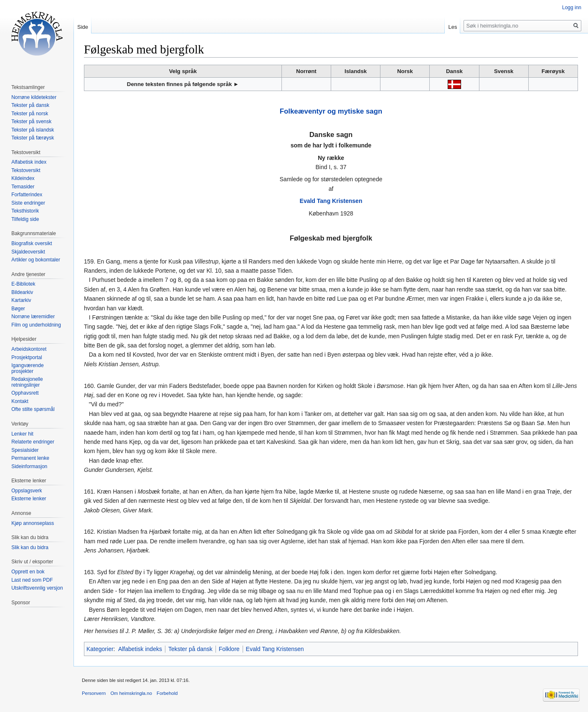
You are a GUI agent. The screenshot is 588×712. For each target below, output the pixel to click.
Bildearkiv (22, 292)
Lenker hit (22, 434)
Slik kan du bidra (30, 547)
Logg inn (572, 8)
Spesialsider (25, 450)
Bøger (18, 309)
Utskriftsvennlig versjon (37, 588)
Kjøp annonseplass (33, 523)
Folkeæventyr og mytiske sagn (331, 111)
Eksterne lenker (29, 499)
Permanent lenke (30, 458)
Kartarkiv (21, 300)
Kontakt (20, 401)
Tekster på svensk (31, 122)
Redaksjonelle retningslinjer (27, 382)
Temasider (23, 187)
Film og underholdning (36, 325)
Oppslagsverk (27, 491)
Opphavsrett (25, 393)
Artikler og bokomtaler (36, 260)
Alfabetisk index (29, 162)
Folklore (229, 649)
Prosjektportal (27, 357)
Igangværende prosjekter (27, 368)
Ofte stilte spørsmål (33, 409)
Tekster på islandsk (33, 130)
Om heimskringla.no (131, 693)
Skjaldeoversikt (28, 252)
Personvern (94, 693)
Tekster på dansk (190, 649)
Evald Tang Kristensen (331, 201)
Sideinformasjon (29, 466)
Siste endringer (28, 203)
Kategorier (100, 649)
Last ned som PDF (32, 580)
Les (452, 27)
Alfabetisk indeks (140, 649)
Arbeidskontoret (29, 349)
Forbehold (167, 693)
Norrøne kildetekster (34, 97)
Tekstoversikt (26, 170)
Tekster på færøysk (33, 138)
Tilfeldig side (25, 219)
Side (83, 27)
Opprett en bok (28, 572)
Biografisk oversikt (32, 243)
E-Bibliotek (23, 284)
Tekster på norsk (30, 114)
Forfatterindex (27, 195)
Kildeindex (23, 178)
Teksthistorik (25, 211)
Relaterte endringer (33, 442)
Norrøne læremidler (33, 317)
